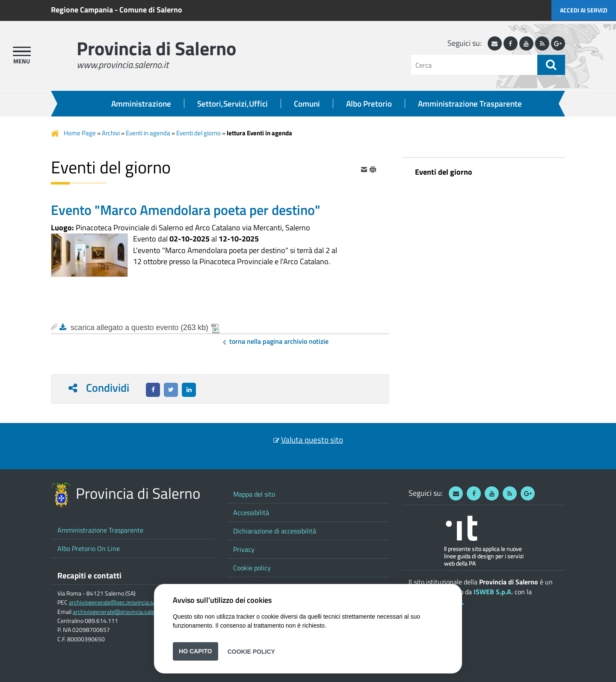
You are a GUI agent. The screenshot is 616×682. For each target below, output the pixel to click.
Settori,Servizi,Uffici (232, 104)
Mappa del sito (254, 494)
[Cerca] (474, 65)
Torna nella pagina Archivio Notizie (279, 341)
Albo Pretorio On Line (89, 548)
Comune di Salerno (151, 10)
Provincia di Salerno (156, 48)
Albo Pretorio (369, 104)
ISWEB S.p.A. (493, 592)
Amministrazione (141, 104)
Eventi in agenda (148, 133)
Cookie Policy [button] (251, 651)
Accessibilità (251, 512)
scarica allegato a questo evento (124, 328)
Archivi (111, 133)
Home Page (80, 133)
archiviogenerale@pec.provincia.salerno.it (121, 602)
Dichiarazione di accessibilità (275, 531)
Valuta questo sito (312, 440)
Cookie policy (252, 568)
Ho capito (195, 651)
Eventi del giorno (198, 133)
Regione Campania (82, 10)
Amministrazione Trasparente (470, 104)
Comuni (307, 104)
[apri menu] (22, 51)
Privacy (244, 549)
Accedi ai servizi (584, 10)
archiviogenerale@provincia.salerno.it (120, 612)
